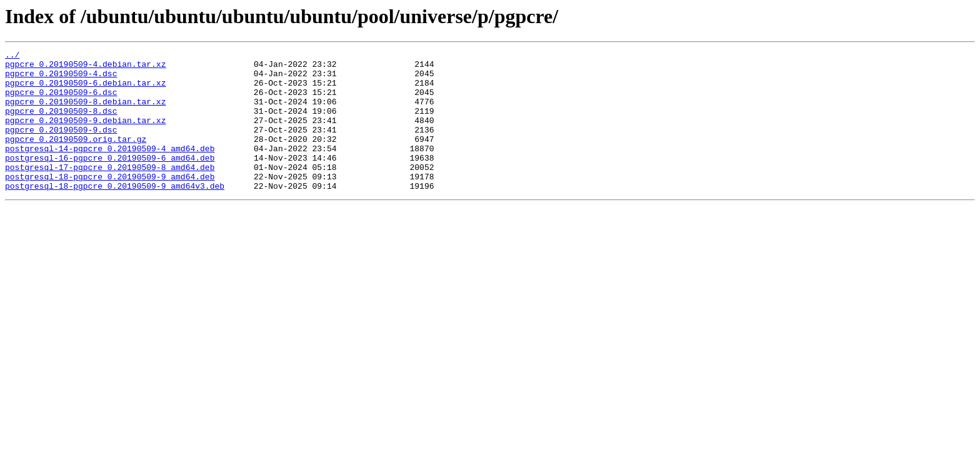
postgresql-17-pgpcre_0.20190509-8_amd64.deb (110, 191)
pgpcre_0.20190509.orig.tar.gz (76, 157)
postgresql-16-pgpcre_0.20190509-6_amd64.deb (110, 180)
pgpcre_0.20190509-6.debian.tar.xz (85, 90)
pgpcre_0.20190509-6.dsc (61, 101)
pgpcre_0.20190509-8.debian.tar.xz (85, 112)
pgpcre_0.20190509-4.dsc (61, 79)
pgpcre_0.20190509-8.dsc (61, 124)
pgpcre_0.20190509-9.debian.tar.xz (85, 135)
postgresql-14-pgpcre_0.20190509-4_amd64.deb (110, 169)
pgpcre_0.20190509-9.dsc (61, 146)
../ (12, 56)
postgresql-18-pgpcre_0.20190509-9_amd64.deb (110, 202)
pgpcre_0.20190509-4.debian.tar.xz (85, 67)
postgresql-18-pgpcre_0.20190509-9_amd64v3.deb (115, 214)
